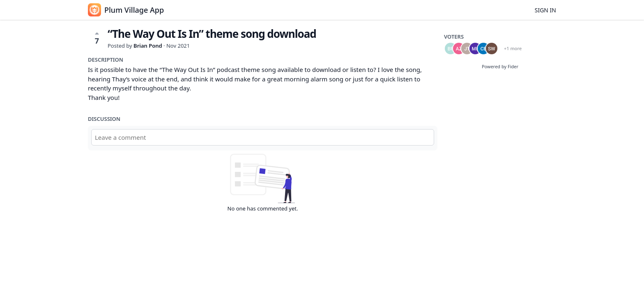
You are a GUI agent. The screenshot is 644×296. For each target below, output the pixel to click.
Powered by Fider (500, 66)
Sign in (545, 10)
